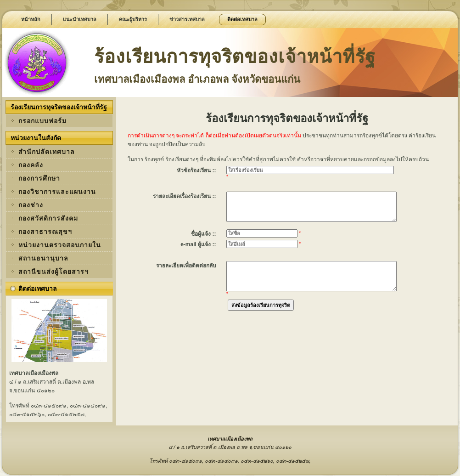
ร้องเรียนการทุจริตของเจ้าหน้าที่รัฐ (235, 57)
